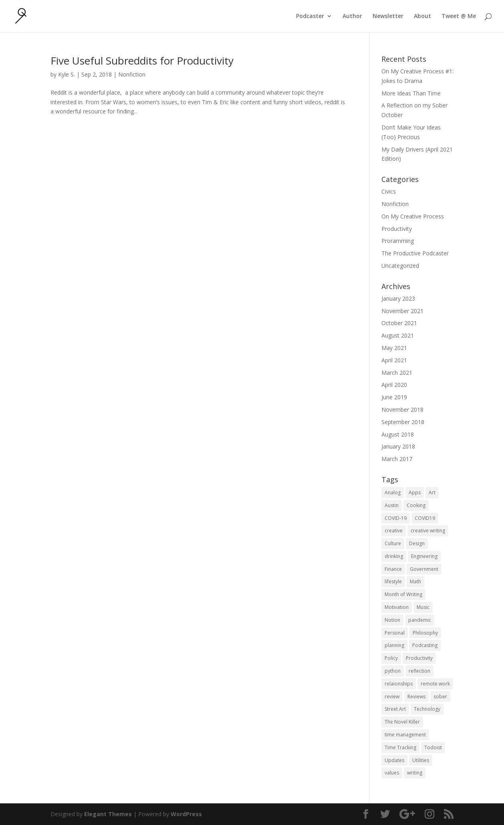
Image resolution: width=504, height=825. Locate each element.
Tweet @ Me (459, 16)
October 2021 (399, 323)
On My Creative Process (413, 216)
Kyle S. (67, 74)
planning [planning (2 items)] (394, 645)
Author (352, 16)
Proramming (398, 241)
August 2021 (398, 335)
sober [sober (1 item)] (440, 697)
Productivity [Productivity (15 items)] (419, 658)
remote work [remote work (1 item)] (435, 684)
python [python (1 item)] (393, 671)
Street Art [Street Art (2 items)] (395, 709)
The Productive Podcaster (415, 253)
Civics (389, 191)
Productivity (397, 229)
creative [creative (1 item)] (394, 531)
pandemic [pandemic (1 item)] (420, 620)
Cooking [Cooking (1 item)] (416, 505)
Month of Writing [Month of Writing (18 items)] (403, 594)
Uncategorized (400, 266)
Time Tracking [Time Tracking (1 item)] (400, 747)
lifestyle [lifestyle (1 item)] (393, 581)
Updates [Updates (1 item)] (394, 760)
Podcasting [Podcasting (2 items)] (425, 645)
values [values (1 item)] (392, 773)
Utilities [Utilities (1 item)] (421, 760)
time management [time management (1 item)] (405, 735)
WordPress (186, 814)
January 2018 (398, 446)
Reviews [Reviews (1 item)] (416, 697)
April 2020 (394, 385)
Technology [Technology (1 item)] (427, 709)
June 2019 (394, 397)
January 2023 (398, 298)
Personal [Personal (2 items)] (395, 633)
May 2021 (394, 348)
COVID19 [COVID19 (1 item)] (425, 518)
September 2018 (403, 422)
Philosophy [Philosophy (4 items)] (425, 633)
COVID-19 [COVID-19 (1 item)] (396, 518)
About (422, 16)
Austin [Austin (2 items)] (392, 505)
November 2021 (402, 311)
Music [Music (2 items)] (423, 607)
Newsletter (388, 16)
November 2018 (402, 409)
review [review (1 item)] (392, 697)
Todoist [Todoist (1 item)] (433, 747)
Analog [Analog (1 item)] (393, 492)
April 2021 (394, 360)
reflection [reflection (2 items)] (419, 671)
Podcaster (310, 16)
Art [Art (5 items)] (432, 492)
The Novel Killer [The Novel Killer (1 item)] (402, 722)
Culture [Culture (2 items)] (393, 543)
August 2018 (398, 434)
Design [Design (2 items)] (417, 543)
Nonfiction (132, 74)
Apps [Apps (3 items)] (415, 492)
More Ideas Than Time (411, 93)
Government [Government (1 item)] (424, 569)
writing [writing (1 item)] (415, 773)
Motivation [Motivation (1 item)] (397, 607)
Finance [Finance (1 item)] (393, 569)
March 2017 (397, 459)
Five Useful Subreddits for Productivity (142, 61)
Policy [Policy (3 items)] (391, 658)
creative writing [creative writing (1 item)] (428, 531)
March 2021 (397, 373)
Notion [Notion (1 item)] (392, 620)
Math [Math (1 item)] (415, 581)
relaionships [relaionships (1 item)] (399, 684)
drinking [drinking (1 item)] (394, 556)
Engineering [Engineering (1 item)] (424, 556)
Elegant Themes (108, 814)
